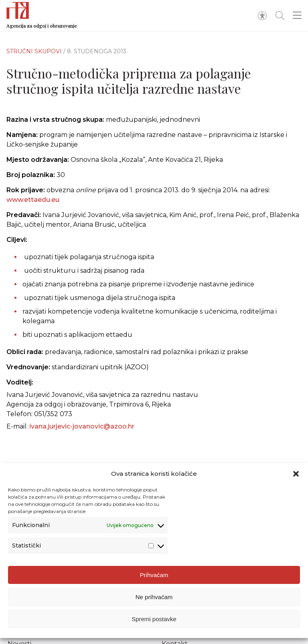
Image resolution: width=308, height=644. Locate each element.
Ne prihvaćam (154, 597)
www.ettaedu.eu (33, 200)
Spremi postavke (154, 619)
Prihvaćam (154, 575)
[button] (296, 474)
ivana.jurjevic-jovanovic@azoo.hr (82, 433)
